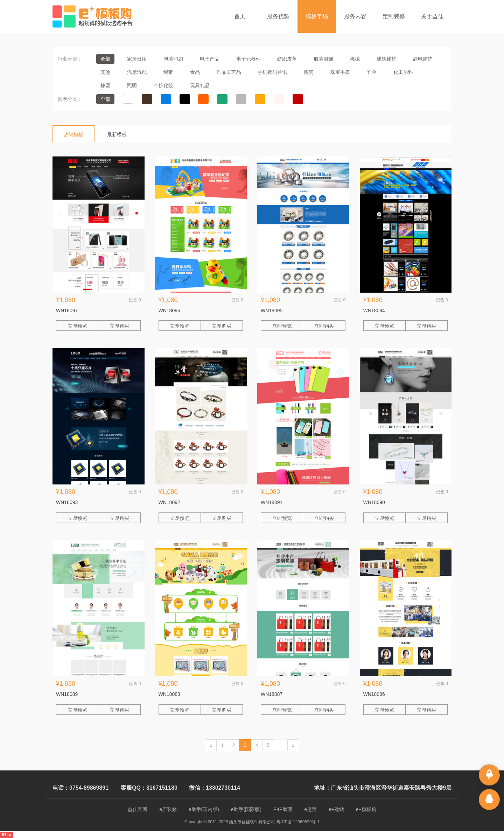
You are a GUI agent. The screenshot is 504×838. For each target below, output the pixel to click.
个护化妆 (163, 85)
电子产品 (210, 59)
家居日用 (137, 59)
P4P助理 (283, 809)
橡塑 (105, 85)
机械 (355, 59)
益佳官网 (138, 809)
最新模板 (117, 134)
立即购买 (119, 326)
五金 (372, 72)
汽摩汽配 (137, 72)
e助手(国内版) (204, 809)
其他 (105, 72)
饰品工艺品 (229, 72)
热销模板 (73, 134)
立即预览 (77, 326)
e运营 (310, 809)
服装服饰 (323, 59)
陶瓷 (309, 72)
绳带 (168, 72)
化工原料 (403, 72)
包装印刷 (173, 59)
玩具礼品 (200, 85)
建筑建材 (386, 59)
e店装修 (168, 809)
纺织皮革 (287, 59)
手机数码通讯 (272, 72)
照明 (132, 85)
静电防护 (423, 59)
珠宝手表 (340, 72)
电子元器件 (248, 59)
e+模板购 (366, 809)
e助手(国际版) (246, 809)
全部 (105, 59)
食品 (195, 72)
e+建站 (336, 809)
